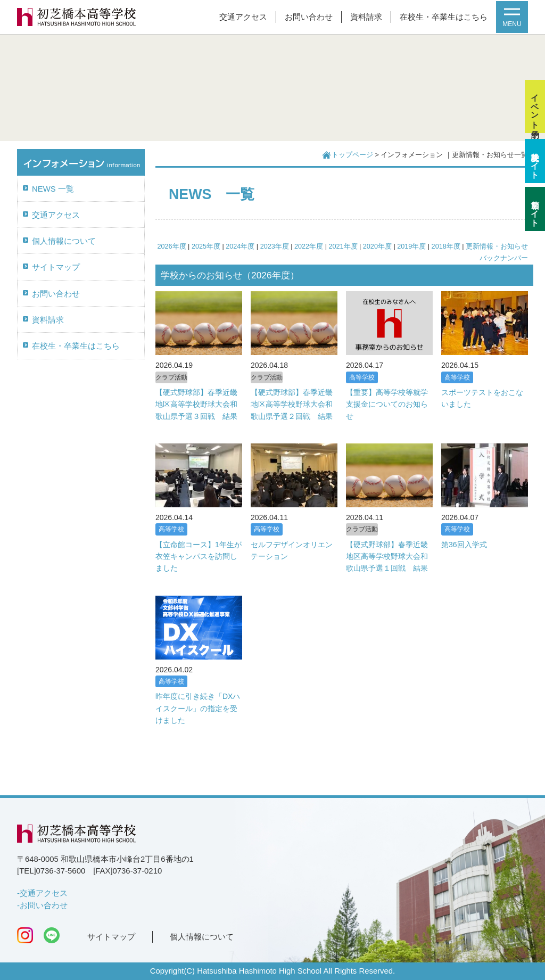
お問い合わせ (309, 17)
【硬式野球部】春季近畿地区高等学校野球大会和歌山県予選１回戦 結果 (387, 557)
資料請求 (366, 17)
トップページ (352, 155)
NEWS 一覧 (53, 189)
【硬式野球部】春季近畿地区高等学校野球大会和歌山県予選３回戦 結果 (196, 404)
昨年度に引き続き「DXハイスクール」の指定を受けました (198, 708)
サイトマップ (56, 267)
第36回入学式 (464, 545)
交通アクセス (243, 17)
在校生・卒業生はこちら (444, 17)
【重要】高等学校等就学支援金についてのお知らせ (387, 404)
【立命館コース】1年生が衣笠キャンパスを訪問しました (199, 557)
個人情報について (64, 241)
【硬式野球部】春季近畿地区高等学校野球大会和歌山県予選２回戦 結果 (292, 404)
